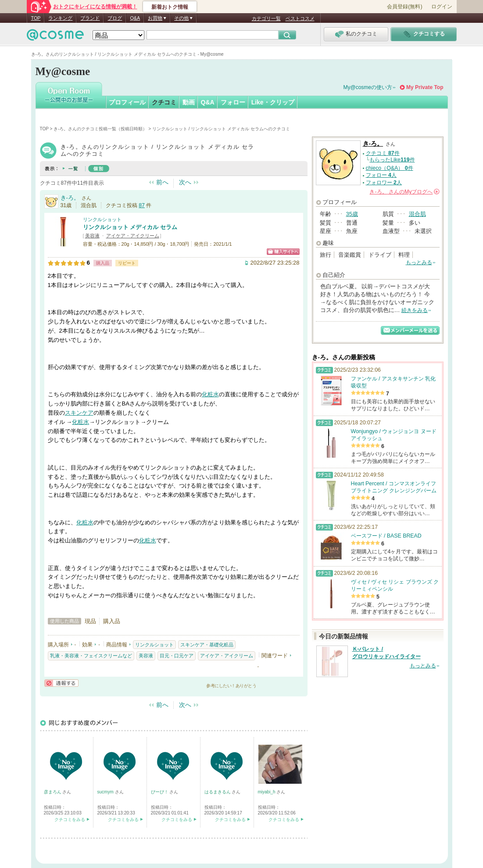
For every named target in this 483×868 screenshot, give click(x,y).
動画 (189, 102)
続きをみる (415, 310)
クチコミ (164, 102)
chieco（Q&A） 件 (390, 168)
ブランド (90, 18)
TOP (36, 18)
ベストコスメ (300, 18)
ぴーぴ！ (160, 792)
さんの (404, 192)
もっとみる (419, 262)
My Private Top (425, 87)
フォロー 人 (381, 175)
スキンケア (79, 413)
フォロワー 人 (384, 183)
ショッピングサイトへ (283, 252)
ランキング (60, 18)
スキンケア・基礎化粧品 (207, 645)
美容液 (92, 236)
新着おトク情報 (170, 7)
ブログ (115, 18)
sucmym (106, 792)
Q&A (135, 18)
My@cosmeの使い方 (368, 87)
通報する (61, 683)
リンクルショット (102, 219)
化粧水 (210, 394)
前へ (162, 182)
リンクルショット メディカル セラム (130, 227)
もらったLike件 (392, 160)
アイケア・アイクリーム (133, 236)
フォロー (233, 102)
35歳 (352, 214)
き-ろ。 (70, 198)
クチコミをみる (70, 820)
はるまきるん (218, 792)
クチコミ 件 (383, 153)
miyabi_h (267, 792)
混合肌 (417, 214)
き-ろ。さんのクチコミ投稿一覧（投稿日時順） (100, 129)
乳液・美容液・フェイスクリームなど (91, 656)
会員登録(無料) (404, 7)
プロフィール (127, 102)
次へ (185, 182)
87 (142, 205)
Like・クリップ (273, 102)
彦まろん (53, 792)
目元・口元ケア (177, 656)
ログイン (442, 7)
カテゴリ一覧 (266, 18)
